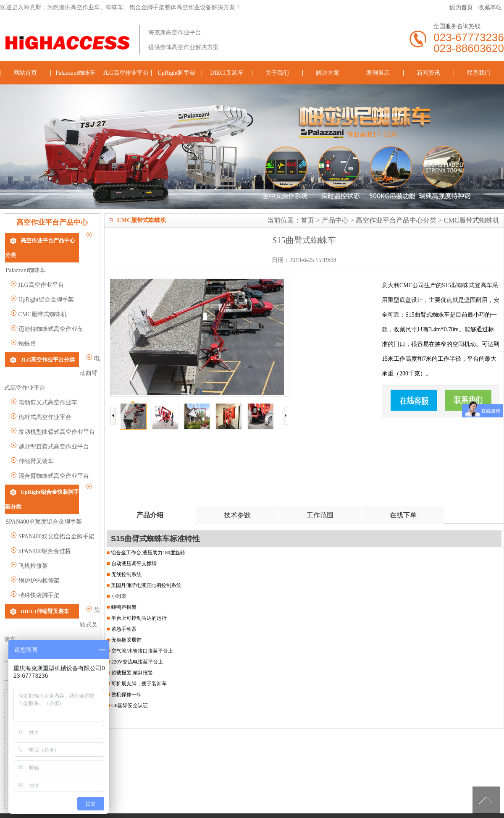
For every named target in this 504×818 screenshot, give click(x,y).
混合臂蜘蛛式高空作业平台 (50, 448)
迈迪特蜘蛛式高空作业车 (47, 314)
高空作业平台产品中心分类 (396, 220)
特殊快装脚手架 (35, 552)
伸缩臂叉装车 (32, 433)
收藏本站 (490, 7)
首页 (307, 220)
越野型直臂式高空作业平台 (50, 418)
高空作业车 (259, 802)
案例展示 (378, 73)
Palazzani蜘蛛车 (76, 73)
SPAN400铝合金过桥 (41, 508)
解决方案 (328, 73)
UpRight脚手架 (176, 73)
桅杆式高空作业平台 (41, 389)
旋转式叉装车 (32, 583)
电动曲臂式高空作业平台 (47, 360)
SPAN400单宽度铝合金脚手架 (52, 479)
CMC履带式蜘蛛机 (472, 220)
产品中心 (335, 220)
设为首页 (461, 7)
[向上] (486, 800)
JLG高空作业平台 (126, 73)
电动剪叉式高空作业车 (44, 374)
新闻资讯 (428, 73)
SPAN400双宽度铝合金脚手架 (52, 494)
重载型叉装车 (32, 598)
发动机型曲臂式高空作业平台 (53, 404)
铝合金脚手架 (320, 802)
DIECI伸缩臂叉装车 (45, 568)
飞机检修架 (29, 523)
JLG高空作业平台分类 (48, 344)
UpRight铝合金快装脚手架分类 (58, 463)
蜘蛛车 (288, 802)
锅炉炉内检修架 (35, 538)
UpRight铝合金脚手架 (42, 284)
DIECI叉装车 (227, 73)
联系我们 (479, 73)
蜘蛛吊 (23, 329)
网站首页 (25, 73)
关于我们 (277, 73)
